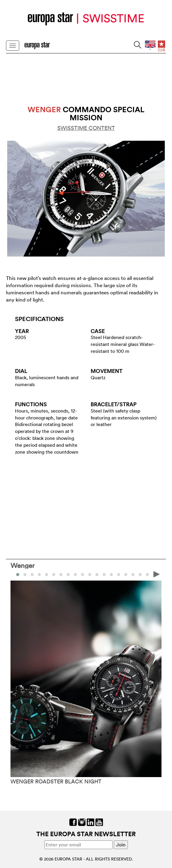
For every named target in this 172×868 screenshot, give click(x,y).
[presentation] (157, 574)
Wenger (23, 565)
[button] (25, 575)
